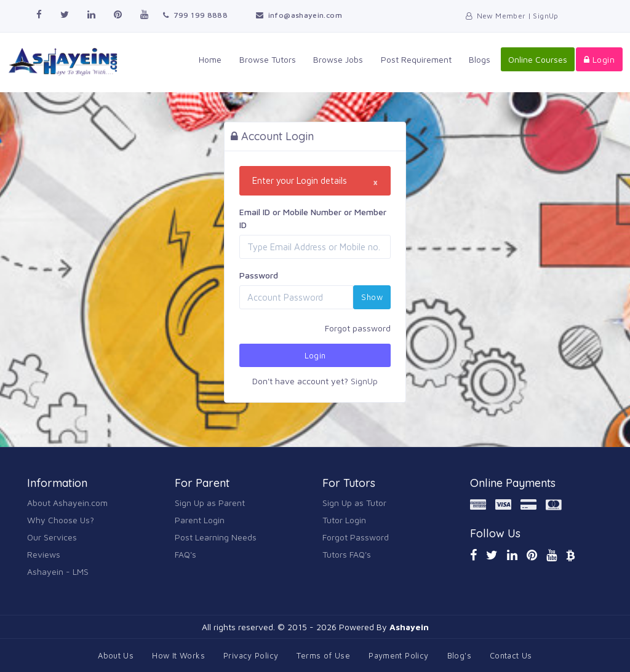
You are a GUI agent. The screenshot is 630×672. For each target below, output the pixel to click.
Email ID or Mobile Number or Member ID (313, 218)
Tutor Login (344, 520)
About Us (116, 655)
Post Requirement (417, 59)
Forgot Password (356, 537)
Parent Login (200, 520)
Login (599, 59)
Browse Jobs (339, 59)
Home (212, 59)
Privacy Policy (251, 655)
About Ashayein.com (67, 503)
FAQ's (185, 554)
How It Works (178, 655)
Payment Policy (398, 655)
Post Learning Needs (216, 537)
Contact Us (511, 655)
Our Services (52, 537)
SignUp (364, 381)
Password (259, 275)
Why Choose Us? (61, 520)
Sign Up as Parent (210, 503)
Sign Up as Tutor (354, 503)
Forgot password (358, 328)
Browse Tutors (269, 59)
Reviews (44, 554)
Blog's (459, 655)
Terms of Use (323, 655)
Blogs (480, 59)
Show (372, 297)
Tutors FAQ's (347, 554)
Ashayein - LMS (58, 571)
